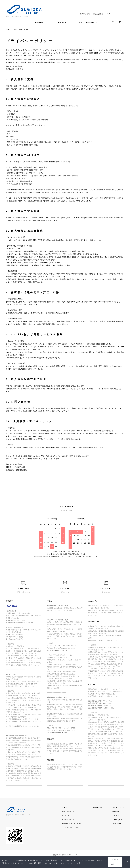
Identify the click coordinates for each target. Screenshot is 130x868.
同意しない (115, 864)
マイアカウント (118, 808)
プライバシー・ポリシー (17, 56)
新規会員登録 (98, 14)
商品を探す (39, 22)
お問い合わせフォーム (108, 408)
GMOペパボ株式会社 (71, 50)
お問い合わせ (85, 14)
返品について (67, 816)
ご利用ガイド (61, 22)
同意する (115, 859)
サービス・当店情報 (86, 22)
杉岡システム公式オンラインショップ (65, 855)
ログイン (110, 14)
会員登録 (116, 812)
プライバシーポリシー (70, 827)
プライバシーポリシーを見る (71, 863)
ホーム (8, 30)
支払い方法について (69, 820)
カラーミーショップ (35, 53)
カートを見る (117, 820)
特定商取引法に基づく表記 (72, 823)
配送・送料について (69, 812)
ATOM (100, 808)
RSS (94, 808)
